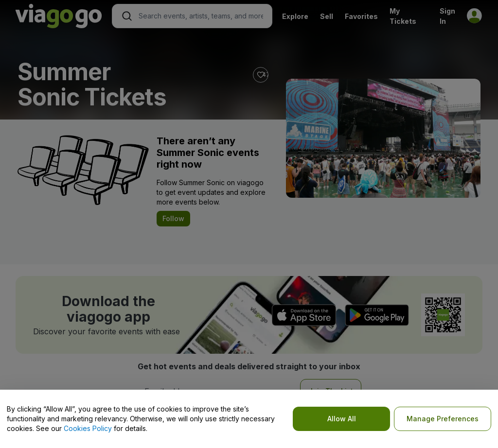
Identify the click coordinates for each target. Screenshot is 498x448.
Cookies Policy (88, 428)
